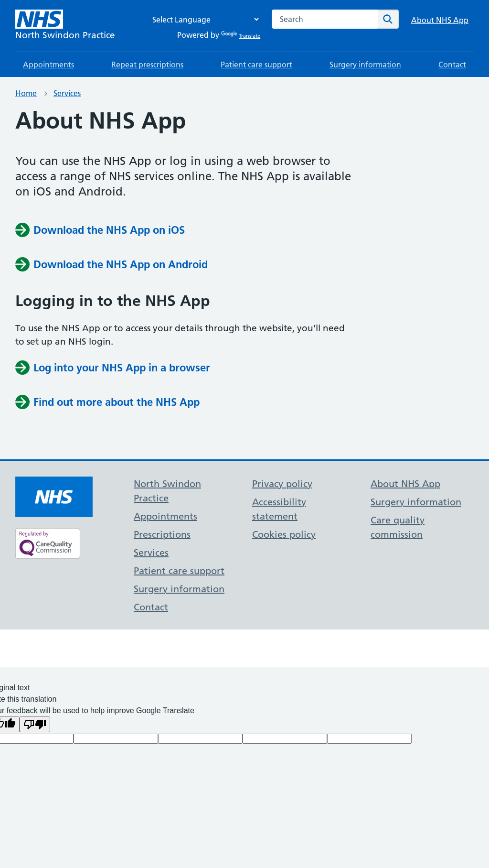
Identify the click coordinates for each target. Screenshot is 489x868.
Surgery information (365, 65)
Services (67, 93)
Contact (452, 65)
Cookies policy (284, 534)
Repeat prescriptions (147, 65)
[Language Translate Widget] (203, 19)
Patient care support (256, 65)
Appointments (48, 65)
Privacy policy (282, 484)
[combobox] (325, 19)
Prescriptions (162, 534)
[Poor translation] (35, 724)
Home (26, 93)
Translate (241, 36)
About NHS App (440, 20)
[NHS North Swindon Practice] (65, 26)
